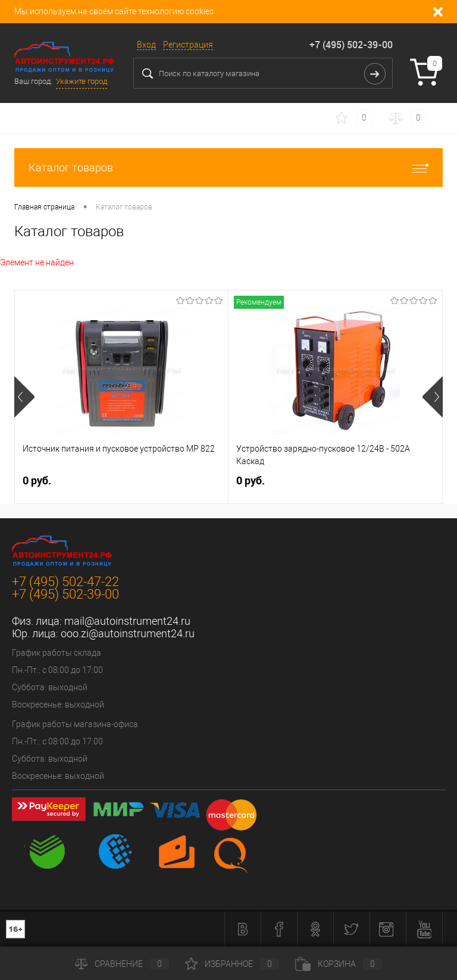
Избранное (232, 964)
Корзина (339, 964)
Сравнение (122, 964)
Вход (146, 45)
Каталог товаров (228, 167)
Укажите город (82, 81)
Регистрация (188, 45)
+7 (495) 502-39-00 (351, 45)
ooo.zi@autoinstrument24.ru (128, 633)
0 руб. (37, 480)
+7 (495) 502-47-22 (65, 582)
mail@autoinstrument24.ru (127, 621)
